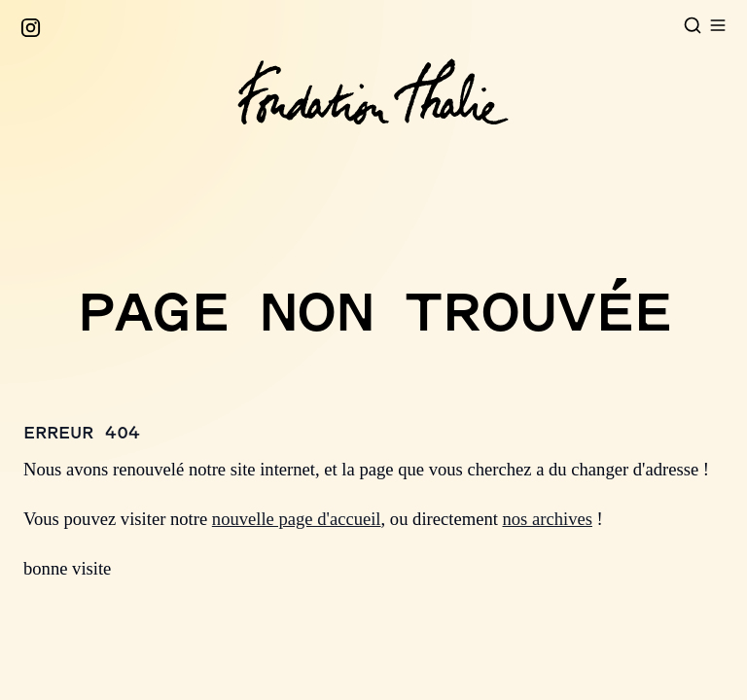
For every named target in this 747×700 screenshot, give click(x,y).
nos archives (548, 519)
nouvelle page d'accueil (297, 519)
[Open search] (693, 25)
